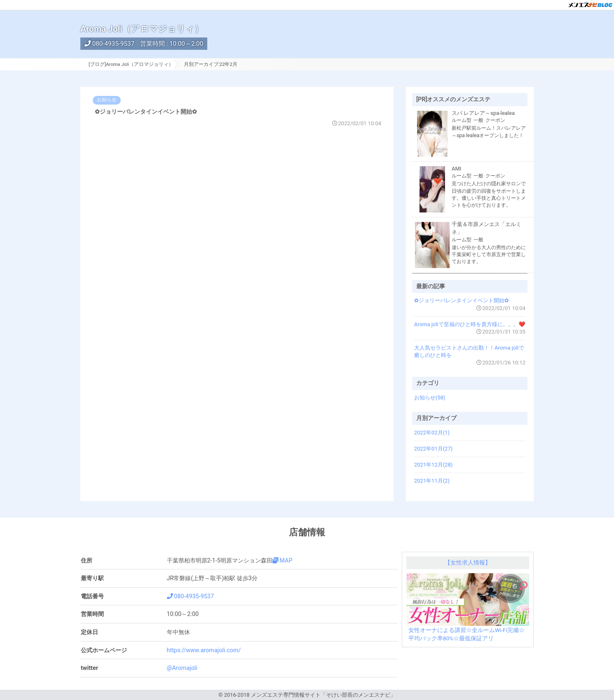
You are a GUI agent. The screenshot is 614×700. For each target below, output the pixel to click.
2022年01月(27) (433, 449)
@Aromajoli (182, 668)
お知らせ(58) (430, 398)
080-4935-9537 (109, 44)
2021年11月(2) (432, 481)
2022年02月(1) (432, 433)
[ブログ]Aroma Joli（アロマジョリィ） (131, 64)
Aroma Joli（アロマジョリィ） (142, 29)
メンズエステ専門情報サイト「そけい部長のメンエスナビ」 (323, 695)
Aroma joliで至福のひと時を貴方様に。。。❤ (470, 324)
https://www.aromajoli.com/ (204, 650)
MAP (282, 561)
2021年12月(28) (433, 465)
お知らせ (107, 100)
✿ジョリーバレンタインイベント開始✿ (146, 112)
